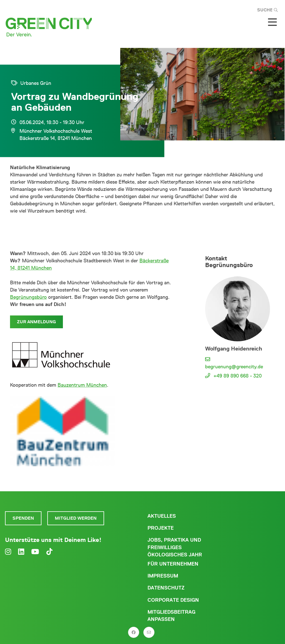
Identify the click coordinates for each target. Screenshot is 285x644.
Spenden (23, 518)
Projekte (161, 528)
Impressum (163, 576)
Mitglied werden (76, 518)
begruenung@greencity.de (234, 367)
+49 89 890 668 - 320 (238, 376)
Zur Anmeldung (36, 322)
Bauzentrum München (82, 385)
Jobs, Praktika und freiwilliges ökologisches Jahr (175, 547)
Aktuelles (162, 516)
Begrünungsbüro (28, 297)
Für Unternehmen (173, 564)
